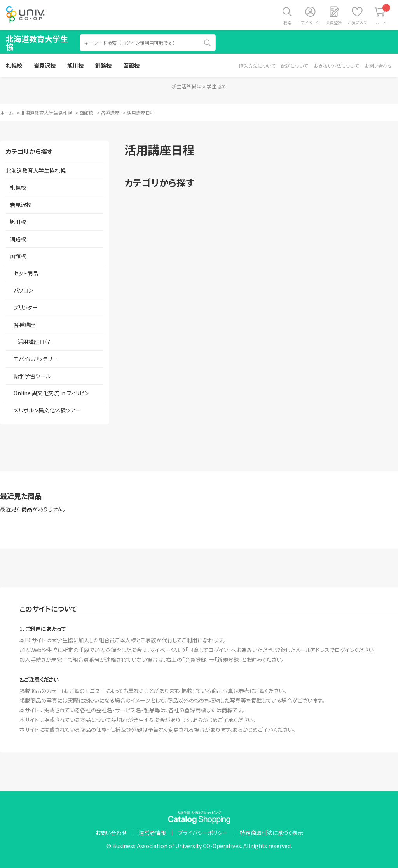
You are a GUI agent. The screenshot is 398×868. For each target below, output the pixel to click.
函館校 (131, 65)
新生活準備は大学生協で (199, 86)
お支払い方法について (336, 66)
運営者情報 (152, 833)
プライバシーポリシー (203, 833)
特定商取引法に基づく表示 (271, 833)
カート (383, 15)
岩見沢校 (45, 65)
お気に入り (357, 22)
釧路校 (103, 65)
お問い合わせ (378, 66)
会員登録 (334, 22)
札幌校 (14, 65)
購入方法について (257, 66)
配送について (294, 66)
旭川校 (75, 65)
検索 (287, 22)
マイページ (311, 22)
